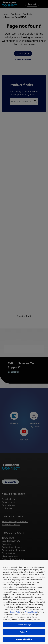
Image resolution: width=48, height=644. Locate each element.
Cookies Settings (24, 625)
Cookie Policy (15, 612)
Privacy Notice (31, 612)
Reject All (24, 632)
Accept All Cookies (24, 639)
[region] (24, 602)
